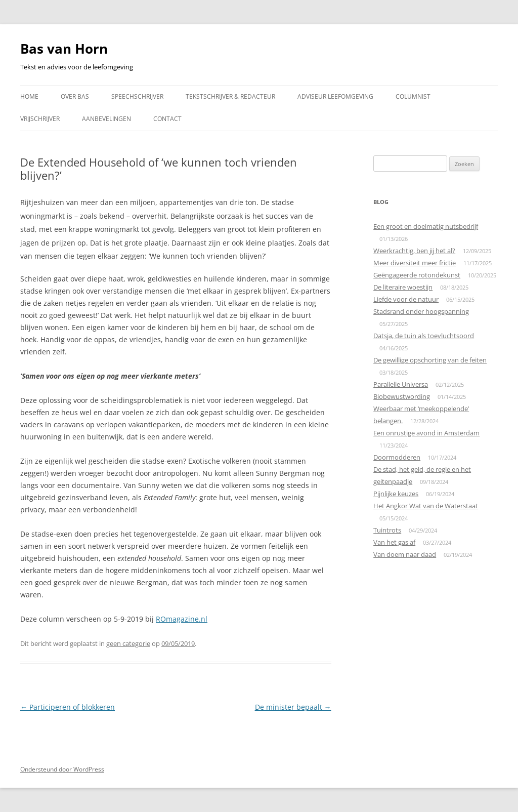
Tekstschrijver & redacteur (230, 96)
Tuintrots (387, 530)
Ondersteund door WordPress (62, 769)
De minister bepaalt (293, 707)
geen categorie (128, 643)
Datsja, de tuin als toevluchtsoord (424, 336)
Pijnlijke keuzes (396, 494)
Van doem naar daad (405, 554)
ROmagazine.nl (182, 619)
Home (29, 96)
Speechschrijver (137, 96)
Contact (167, 119)
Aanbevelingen (106, 119)
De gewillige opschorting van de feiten (430, 360)
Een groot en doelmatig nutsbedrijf (426, 226)
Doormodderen (397, 457)
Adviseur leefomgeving (335, 96)
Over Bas (75, 96)
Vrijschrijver (40, 119)
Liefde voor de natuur (406, 299)
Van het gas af (394, 542)
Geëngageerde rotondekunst (417, 275)
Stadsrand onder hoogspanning (421, 311)
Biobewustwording (402, 396)
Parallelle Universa (401, 384)
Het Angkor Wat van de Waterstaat (426, 506)
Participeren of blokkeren (68, 707)
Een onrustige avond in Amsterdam (426, 433)
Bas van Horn (64, 49)
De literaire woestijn (403, 287)
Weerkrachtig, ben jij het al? (414, 251)
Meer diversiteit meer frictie (415, 263)
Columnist (413, 96)
